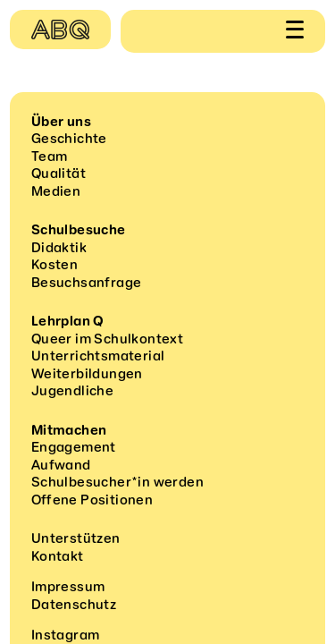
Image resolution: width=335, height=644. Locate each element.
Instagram (66, 635)
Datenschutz (74, 605)
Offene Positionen (92, 500)
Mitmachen (69, 430)
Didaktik (59, 248)
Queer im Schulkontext (107, 339)
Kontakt (58, 556)
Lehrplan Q (68, 321)
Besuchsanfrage (87, 283)
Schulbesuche (79, 230)
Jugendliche (72, 391)
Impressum (68, 587)
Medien (56, 191)
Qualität (59, 174)
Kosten (54, 265)
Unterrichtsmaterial (98, 356)
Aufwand (61, 465)
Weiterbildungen (87, 374)
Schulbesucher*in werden (117, 482)
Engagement (74, 447)
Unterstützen (76, 538)
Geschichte (69, 139)
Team (50, 157)
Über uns (61, 122)
